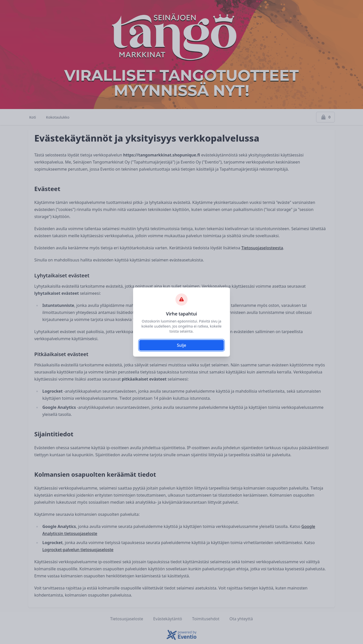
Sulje (182, 345)
